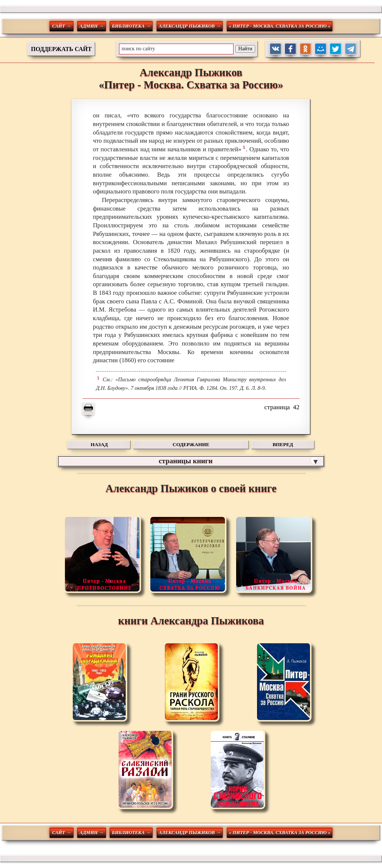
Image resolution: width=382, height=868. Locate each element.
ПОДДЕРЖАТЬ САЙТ (61, 49)
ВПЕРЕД (283, 444)
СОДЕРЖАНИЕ (191, 444)
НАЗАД (99, 444)
